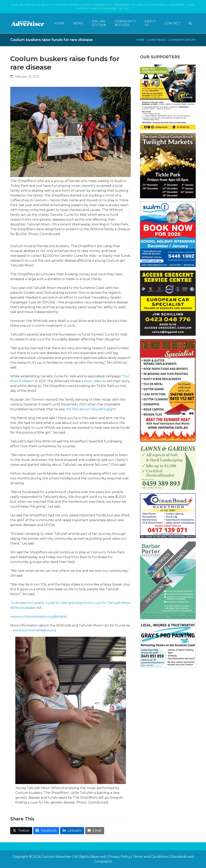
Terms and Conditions (150, 857)
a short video (92, 381)
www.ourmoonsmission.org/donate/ (39, 617)
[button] (190, 23)
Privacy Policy (119, 857)
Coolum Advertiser (57, 857)
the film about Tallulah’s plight (91, 409)
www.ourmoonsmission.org (34, 630)
